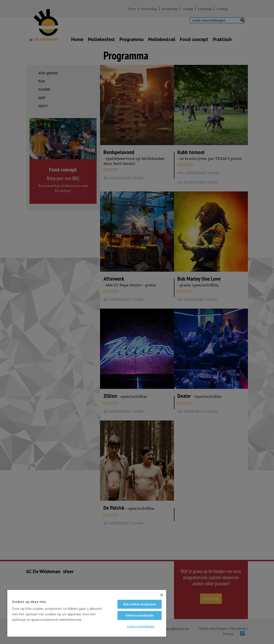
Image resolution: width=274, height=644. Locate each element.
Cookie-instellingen (141, 626)
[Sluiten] (162, 595)
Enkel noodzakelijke (140, 615)
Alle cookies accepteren (140, 604)
